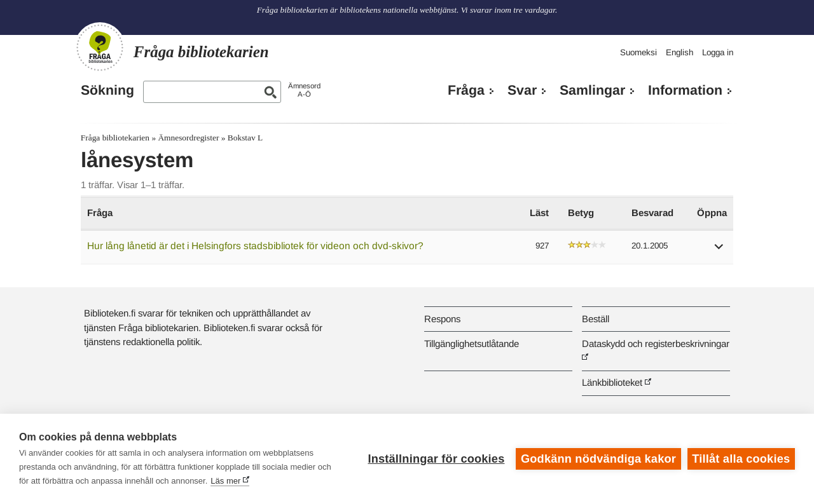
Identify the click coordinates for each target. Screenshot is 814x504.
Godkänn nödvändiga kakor (598, 459)
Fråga (466, 90)
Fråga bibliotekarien (115, 138)
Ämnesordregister (188, 138)
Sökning (107, 90)
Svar (522, 90)
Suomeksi (638, 52)
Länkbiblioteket (612, 382)
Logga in (718, 52)
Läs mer (225, 481)
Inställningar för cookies (436, 459)
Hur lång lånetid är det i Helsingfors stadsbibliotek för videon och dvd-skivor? (255, 246)
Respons (442, 319)
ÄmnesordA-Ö (304, 90)
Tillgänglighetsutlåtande (472, 344)
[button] (719, 251)
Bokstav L (245, 138)
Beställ (596, 319)
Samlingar (592, 90)
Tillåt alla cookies (741, 459)
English (679, 52)
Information (685, 90)
